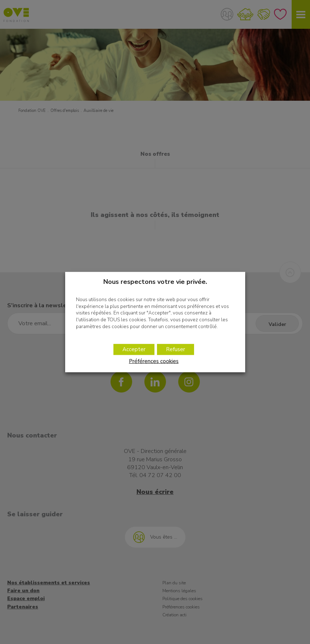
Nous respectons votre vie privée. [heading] (155, 282)
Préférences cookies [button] (154, 360)
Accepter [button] (134, 349)
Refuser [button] (176, 349)
